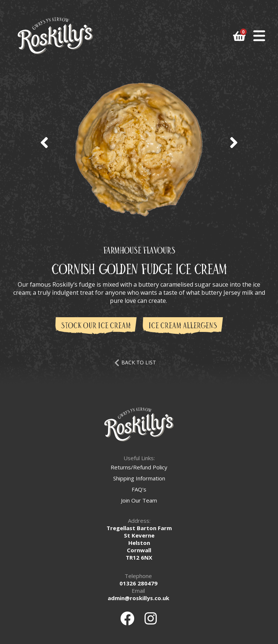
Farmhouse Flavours (139, 251)
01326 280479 (138, 583)
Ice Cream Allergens (183, 326)
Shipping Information (139, 478)
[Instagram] (151, 618)
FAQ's (139, 489)
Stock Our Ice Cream (96, 326)
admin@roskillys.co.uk (138, 598)
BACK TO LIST (135, 362)
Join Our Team (139, 500)
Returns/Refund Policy (139, 467)
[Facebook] (127, 618)
